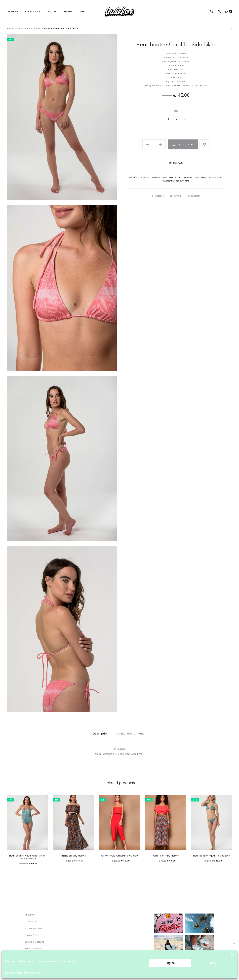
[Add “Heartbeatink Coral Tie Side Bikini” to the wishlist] (204, 144)
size (176, 111)
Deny (213, 963)
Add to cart (183, 144)
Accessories (32, 11)
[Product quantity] (154, 144)
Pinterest (194, 196)
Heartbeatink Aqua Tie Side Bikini (212, 856)
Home (10, 29)
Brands (68, 11)
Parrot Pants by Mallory (166, 856)
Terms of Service (33, 949)
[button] (232, 954)
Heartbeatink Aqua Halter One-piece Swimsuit (27, 857)
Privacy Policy (33, 973)
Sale (82, 11)
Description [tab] (101, 734)
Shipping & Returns (35, 942)
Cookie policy (14, 973)
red (177, 181)
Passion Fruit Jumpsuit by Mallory (120, 856)
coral (209, 178)
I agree (170, 963)
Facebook (158, 196)
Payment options (33, 928)
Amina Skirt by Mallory (73, 856)
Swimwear (187, 178)
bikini (203, 178)
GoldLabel (218, 178)
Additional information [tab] (131, 734)
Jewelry (52, 11)
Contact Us (31, 922)
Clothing (12, 11)
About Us (29, 915)
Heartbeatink (34, 29)
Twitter (176, 196)
